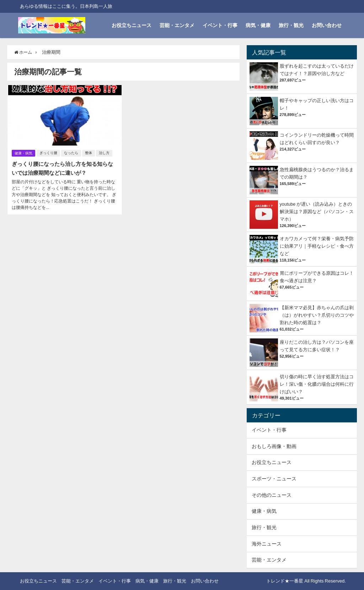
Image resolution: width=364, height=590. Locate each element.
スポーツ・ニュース (274, 479)
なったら (72, 152)
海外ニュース (267, 544)
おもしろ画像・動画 (274, 446)
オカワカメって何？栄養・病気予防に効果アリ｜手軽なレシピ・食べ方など (317, 246)
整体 (89, 152)
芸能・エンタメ (177, 25)
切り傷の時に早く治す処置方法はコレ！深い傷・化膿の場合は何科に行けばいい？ (317, 384)
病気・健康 (258, 25)
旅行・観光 (291, 25)
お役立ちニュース (132, 25)
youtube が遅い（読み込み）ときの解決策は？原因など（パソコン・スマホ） (317, 212)
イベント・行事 (220, 25)
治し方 (105, 152)
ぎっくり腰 (49, 152)
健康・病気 (23, 152)
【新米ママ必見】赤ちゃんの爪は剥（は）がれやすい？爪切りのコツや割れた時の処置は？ (317, 315)
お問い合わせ (327, 25)
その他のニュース (272, 495)
